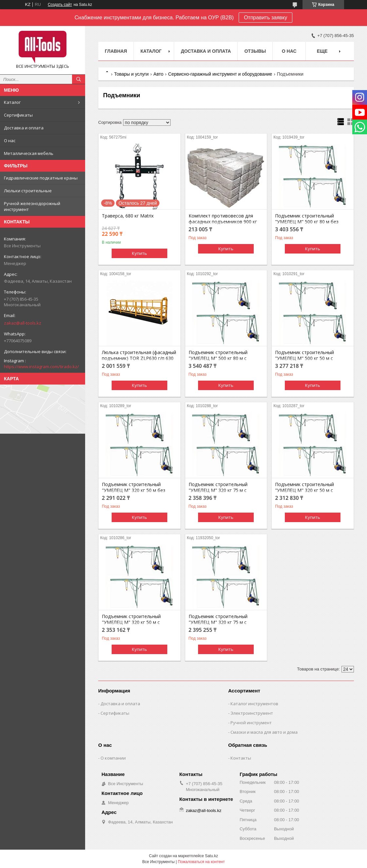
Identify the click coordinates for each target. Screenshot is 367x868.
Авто (159, 74)
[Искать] (79, 79)
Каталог (12, 102)
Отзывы (255, 51)
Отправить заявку (266, 18)
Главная (116, 51)
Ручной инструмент (251, 723)
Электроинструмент (252, 713)
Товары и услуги (131, 74)
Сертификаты (18, 115)
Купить (139, 253)
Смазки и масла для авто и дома (264, 732)
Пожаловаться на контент (201, 862)
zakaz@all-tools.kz (23, 323)
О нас (10, 141)
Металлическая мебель (29, 153)
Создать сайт (60, 5)
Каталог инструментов (254, 704)
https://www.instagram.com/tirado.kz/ (41, 367)
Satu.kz (211, 856)
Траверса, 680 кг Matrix (128, 216)
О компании (113, 758)
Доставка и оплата (24, 128)
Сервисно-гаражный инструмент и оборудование (220, 74)
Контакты (241, 758)
